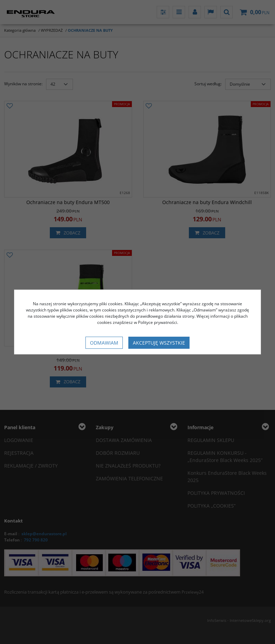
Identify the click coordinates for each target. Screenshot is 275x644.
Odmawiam (104, 343)
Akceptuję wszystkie (159, 343)
